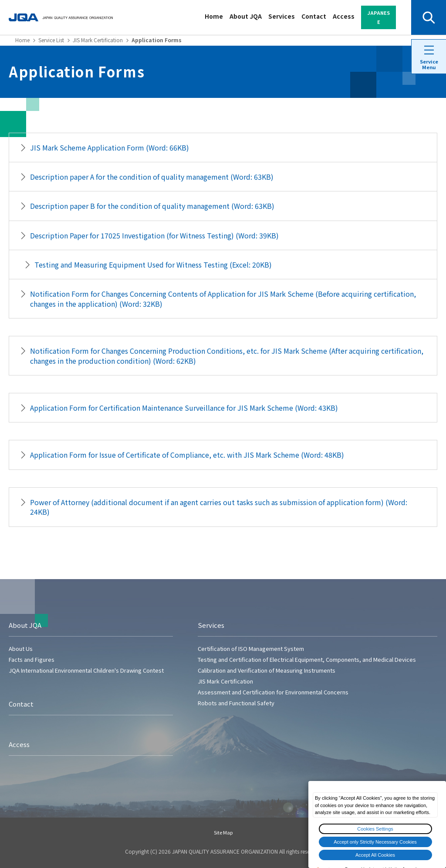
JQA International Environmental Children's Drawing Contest (86, 670)
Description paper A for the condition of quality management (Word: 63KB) (152, 177)
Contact (314, 16)
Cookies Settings (375, 829)
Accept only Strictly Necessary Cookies (375, 842)
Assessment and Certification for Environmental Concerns (273, 692)
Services (282, 16)
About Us (21, 648)
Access (344, 16)
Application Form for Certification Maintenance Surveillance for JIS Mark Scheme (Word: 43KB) (184, 408)
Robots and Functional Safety (236, 703)
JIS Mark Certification (98, 40)
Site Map (223, 832)
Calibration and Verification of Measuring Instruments (267, 670)
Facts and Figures (32, 659)
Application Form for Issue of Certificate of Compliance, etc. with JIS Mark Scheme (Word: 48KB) (187, 455)
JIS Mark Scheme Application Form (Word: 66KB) (110, 147)
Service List (51, 40)
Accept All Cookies (375, 855)
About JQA (246, 16)
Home (214, 16)
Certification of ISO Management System (251, 648)
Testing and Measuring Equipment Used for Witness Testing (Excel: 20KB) (153, 265)
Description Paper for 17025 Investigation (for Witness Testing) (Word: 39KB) (154, 235)
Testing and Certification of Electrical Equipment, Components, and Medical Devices (307, 659)
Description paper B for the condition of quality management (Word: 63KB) (152, 206)
